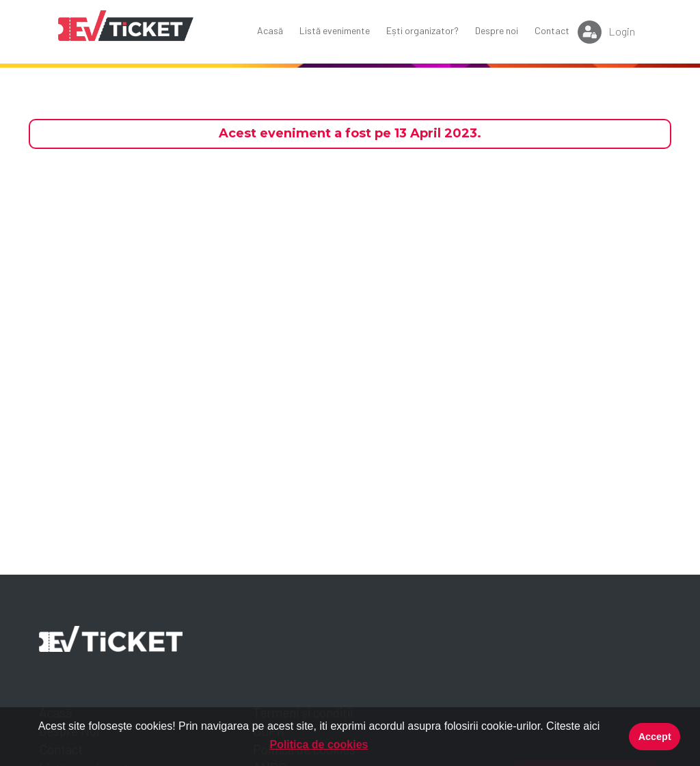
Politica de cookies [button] (319, 744)
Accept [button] (655, 737)
